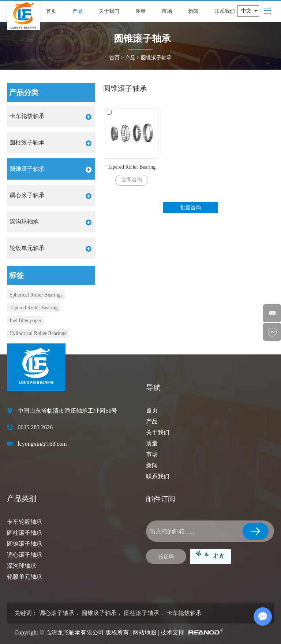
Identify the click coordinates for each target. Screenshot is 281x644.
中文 (246, 11)
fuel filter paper (25, 321)
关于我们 (109, 11)
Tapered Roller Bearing (132, 167)
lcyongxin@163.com (42, 444)
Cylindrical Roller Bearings (38, 333)
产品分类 (24, 92)
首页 (51, 11)
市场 (167, 11)
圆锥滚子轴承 (156, 58)
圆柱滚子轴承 (25, 533)
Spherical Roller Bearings (36, 295)
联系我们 (225, 11)
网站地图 (145, 632)
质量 (140, 11)
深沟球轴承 (22, 566)
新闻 (193, 11)
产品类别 (22, 498)
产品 (78, 11)
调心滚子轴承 (25, 555)
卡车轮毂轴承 (25, 522)
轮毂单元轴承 (25, 577)
